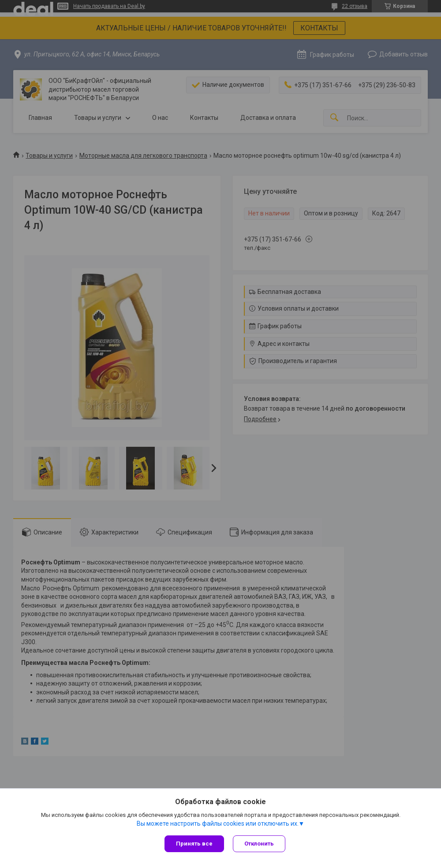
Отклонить (259, 844)
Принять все (194, 844)
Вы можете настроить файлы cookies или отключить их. (218, 823)
